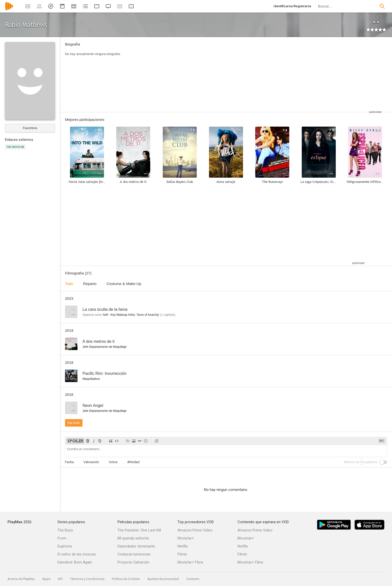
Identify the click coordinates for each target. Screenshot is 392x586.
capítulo (168, 315)
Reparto (90, 284)
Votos (113, 462)
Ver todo (74, 423)
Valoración (91, 462)
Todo (69, 284)
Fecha (69, 462)
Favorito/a (30, 128)
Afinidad (133, 462)
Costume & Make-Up (124, 284)
